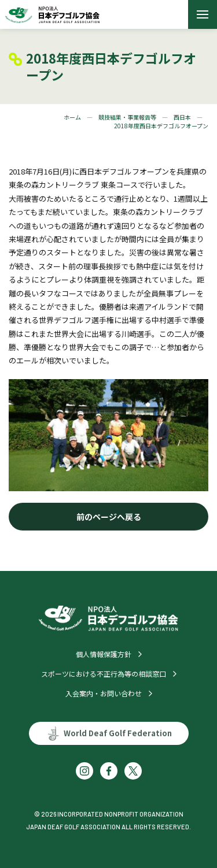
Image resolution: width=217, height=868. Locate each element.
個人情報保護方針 (104, 654)
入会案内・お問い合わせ (104, 693)
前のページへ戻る (109, 517)
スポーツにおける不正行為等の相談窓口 (104, 674)
